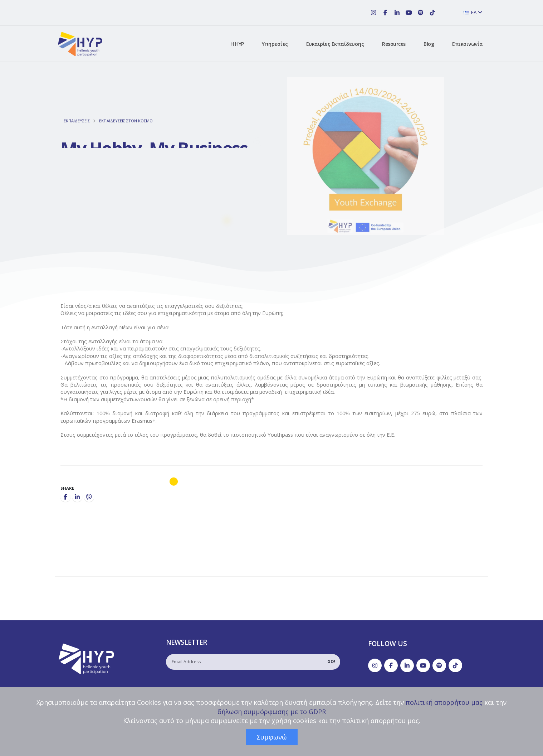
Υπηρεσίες (275, 44)
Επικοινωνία (468, 44)
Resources (394, 44)
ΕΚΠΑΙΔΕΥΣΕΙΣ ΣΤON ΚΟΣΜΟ (126, 127)
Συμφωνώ (272, 737)
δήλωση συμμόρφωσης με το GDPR (272, 712)
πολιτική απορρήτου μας (444, 702)
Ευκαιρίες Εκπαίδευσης (335, 44)
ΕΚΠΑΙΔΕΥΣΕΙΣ (77, 127)
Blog (429, 44)
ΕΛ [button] (473, 12)
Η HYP (237, 44)
